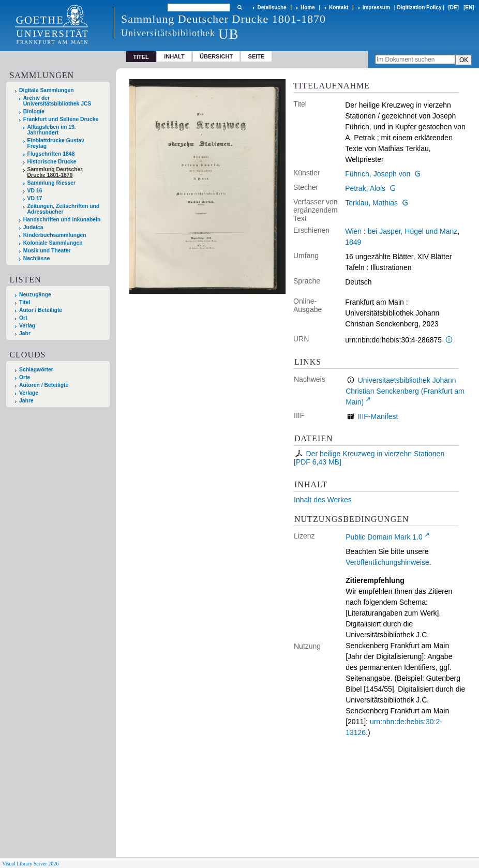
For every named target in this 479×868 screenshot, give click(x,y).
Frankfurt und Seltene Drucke (61, 119)
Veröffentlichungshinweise (387, 562)
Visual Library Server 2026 (30, 864)
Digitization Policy (419, 8)
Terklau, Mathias (371, 203)
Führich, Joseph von (378, 174)
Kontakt (339, 8)
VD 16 (35, 191)
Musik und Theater (47, 251)
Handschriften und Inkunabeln (62, 220)
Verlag (27, 326)
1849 (353, 242)
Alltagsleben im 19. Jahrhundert (52, 130)
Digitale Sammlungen (47, 90)
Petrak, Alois (365, 188)
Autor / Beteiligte (41, 310)
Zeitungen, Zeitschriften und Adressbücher (64, 209)
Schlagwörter (36, 370)
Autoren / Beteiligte (44, 385)
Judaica (33, 227)
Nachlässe (36, 258)
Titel (25, 302)
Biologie (34, 111)
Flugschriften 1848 (51, 154)
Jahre (26, 401)
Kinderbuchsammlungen (55, 235)
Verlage (29, 393)
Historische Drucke (52, 162)
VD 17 (35, 198)
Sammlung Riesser (52, 183)
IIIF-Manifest (378, 416)
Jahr (25, 333)
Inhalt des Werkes (323, 500)
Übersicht (216, 56)
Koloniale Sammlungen (53, 243)
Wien (353, 231)
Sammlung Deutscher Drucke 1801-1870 (55, 172)
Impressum (376, 8)
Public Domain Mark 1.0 (384, 537)
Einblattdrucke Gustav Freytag (56, 143)
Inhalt (174, 56)
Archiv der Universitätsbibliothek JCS (57, 101)
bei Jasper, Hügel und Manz (413, 231)
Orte (25, 377)
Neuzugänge (35, 295)
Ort (23, 318)
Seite (257, 56)
